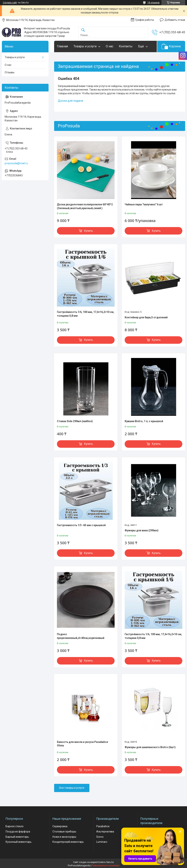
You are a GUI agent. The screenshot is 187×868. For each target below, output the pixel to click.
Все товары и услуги (72, 788)
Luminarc (102, 842)
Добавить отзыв (175, 20)
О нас (110, 46)
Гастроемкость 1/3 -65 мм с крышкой (81, 525)
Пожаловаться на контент (106, 866)
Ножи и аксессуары (64, 837)
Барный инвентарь (17, 837)
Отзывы (10, 72)
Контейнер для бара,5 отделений (146, 317)
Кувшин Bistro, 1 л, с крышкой (144, 421)
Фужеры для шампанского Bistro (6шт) (150, 747)
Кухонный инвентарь (19, 842)
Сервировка (60, 826)
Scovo (100, 837)
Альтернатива (105, 832)
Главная (62, 46)
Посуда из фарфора (18, 832)
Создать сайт (10, 3)
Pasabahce (103, 826)
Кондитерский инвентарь (68, 842)
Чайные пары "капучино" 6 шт (144, 204)
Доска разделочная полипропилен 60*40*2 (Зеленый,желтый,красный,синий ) (85, 206)
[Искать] (83, 30)
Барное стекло (15, 826)
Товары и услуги (85, 46)
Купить (89, 231)
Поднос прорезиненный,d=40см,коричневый (81, 636)
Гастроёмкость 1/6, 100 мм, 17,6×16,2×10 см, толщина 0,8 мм (86, 314)
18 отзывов (154, 3)
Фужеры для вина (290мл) (142, 530)
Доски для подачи (70, 101)
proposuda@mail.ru (16, 163)
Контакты (126, 46)
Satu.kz (110, 862)
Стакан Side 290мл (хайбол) (75, 421)
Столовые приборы (64, 832)
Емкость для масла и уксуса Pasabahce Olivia (82, 744)
